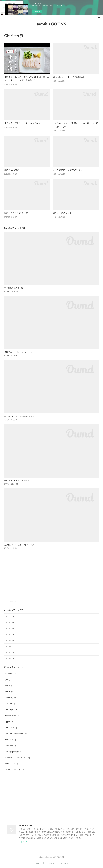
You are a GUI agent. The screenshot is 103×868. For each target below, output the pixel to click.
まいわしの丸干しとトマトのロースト (20, 545)
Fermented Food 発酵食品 (16, 734)
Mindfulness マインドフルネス (17, 758)
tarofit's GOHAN (51, 24)
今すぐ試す (37, 11)
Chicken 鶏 (10, 698)
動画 (8, 680)
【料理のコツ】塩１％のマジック (18, 352)
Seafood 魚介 (11, 710)
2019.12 (9, 616)
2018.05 (10, 646)
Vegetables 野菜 (12, 716)
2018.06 (9, 641)
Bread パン (10, 740)
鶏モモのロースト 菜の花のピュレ (69, 77)
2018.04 (9, 653)
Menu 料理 (11, 674)
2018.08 (9, 629)
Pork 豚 (9, 692)
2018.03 (9, 658)
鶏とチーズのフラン (62, 213)
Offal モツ (10, 704)
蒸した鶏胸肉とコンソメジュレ (68, 170)
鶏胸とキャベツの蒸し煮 (16, 213)
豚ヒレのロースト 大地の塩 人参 (18, 481)
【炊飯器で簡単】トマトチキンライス (22, 123)
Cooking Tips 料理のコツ (15, 752)
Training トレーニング (14, 770)
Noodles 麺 (10, 746)
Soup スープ (11, 728)
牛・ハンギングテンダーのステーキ (19, 416)
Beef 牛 (9, 686)
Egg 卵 (9, 722)
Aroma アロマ (11, 764)
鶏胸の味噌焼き (12, 170)
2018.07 (10, 634)
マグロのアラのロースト (14, 288)
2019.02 (9, 622)
